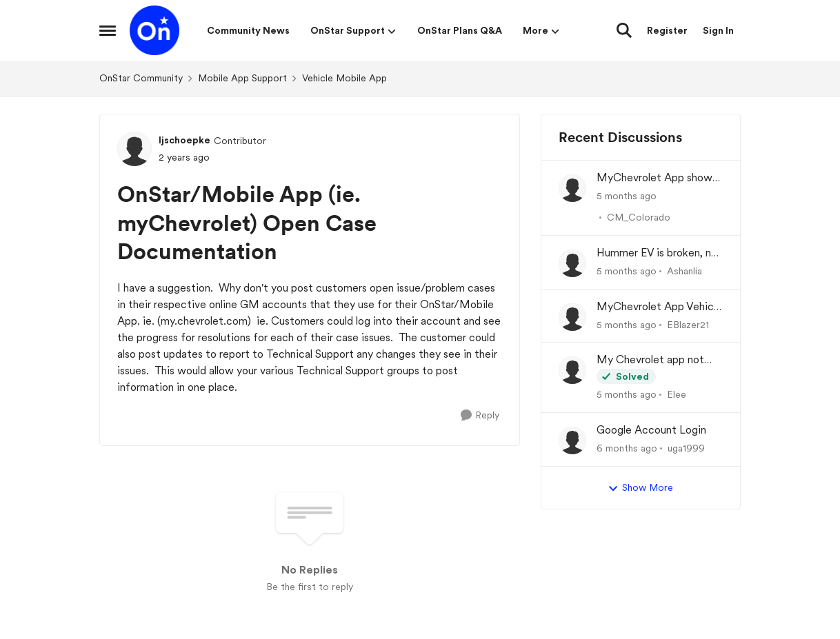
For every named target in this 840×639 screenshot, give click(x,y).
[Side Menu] (108, 30)
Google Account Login (651, 430)
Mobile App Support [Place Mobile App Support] (242, 78)
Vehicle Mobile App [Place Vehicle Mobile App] (344, 78)
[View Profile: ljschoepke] (134, 149)
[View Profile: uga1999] (572, 440)
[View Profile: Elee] (572, 370)
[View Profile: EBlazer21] (572, 317)
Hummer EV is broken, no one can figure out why (657, 253)
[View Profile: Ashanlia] (572, 263)
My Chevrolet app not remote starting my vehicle (650, 360)
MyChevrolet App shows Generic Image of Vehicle (658, 178)
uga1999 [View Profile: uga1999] (686, 448)
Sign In (718, 30)
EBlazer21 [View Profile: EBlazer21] (688, 324)
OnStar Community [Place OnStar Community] (141, 78)
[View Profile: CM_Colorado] (572, 188)
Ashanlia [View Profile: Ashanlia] (684, 271)
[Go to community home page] (154, 30)
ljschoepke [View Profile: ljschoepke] (184, 140)
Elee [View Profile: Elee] (677, 394)
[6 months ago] (627, 448)
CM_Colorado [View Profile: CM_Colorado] (639, 217)
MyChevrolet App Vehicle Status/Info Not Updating (659, 307)
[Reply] (480, 415)
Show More (640, 488)
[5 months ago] (627, 196)
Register (667, 30)
